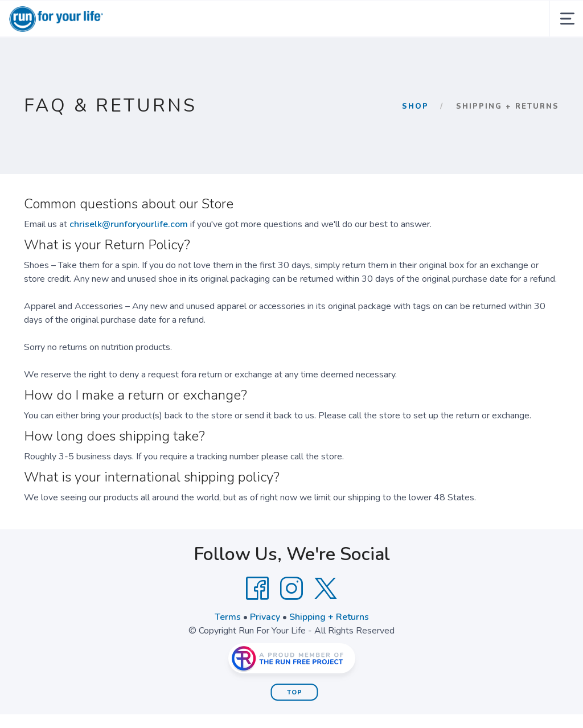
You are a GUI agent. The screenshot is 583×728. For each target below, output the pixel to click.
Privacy (265, 617)
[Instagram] (291, 589)
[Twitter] (326, 589)
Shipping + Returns (329, 617)
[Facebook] (257, 589)
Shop (415, 106)
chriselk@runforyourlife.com (129, 224)
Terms (228, 617)
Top (295, 692)
